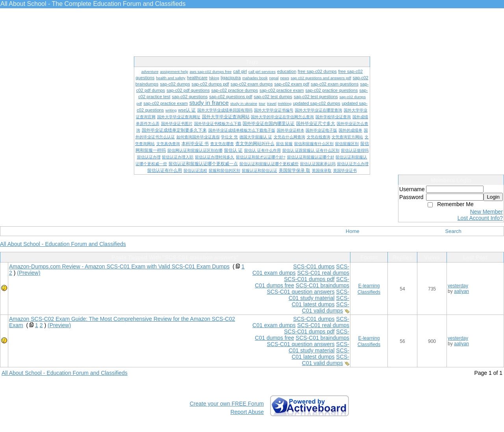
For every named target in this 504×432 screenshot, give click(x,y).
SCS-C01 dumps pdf (309, 279)
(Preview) (29, 273)
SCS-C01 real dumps (323, 273)
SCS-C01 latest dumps (321, 301)
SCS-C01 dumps (314, 266)
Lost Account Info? (480, 218)
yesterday (458, 286)
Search (453, 231)
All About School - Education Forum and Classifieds (63, 244)
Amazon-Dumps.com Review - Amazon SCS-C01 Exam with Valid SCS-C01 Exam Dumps (119, 266)
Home (353, 231)
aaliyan (461, 291)
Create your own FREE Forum (227, 404)
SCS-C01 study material (319, 295)
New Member (486, 212)
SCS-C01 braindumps (322, 285)
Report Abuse (247, 412)
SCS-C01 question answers (301, 292)
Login (493, 197)
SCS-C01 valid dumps (326, 307)
